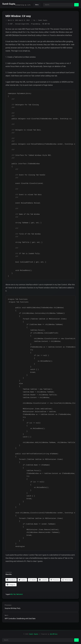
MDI (12, 594)
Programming (36, 24)
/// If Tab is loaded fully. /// (24, 255)
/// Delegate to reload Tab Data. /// (25, 131)
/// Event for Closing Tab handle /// (27, 176)
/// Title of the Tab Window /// (24, 235)
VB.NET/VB (46, 24)
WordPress (54, 634)
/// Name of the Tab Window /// (24, 216)
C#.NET (10, 24)
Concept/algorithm (22, 24)
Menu (37, 5)
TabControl (19, 594)
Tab (14, 594)
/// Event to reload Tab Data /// (25, 196)
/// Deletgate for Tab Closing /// (23, 106)
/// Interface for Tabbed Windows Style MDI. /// (30, 157)
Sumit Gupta (9, 4)
